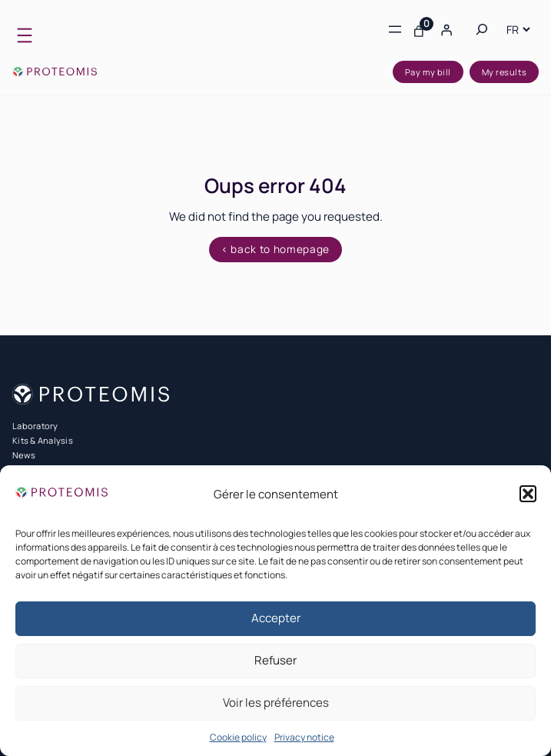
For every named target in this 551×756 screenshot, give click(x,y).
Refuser (275, 660)
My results (505, 72)
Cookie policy (238, 737)
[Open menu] (25, 35)
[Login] (446, 29)
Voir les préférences (276, 703)
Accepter (276, 618)
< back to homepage (275, 249)
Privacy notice (304, 737)
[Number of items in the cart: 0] (419, 29)
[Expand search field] (482, 29)
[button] (528, 494)
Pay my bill (428, 72)
